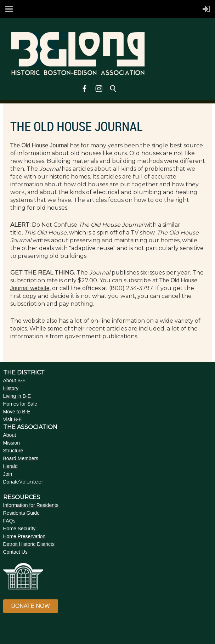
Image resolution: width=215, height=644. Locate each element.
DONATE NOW (31, 606)
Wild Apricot (142, 630)
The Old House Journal (39, 145)
